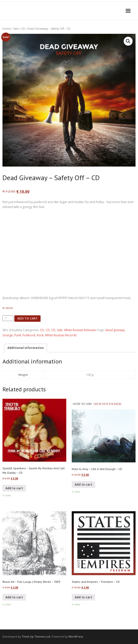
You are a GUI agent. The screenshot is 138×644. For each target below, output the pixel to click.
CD (23, 28)
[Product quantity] (8, 318)
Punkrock (29, 335)
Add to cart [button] (14, 488)
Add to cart (27, 318)
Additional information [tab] (26, 348)
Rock (40, 335)
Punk (18, 335)
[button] (128, 41)
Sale (16, 28)
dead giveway (115, 330)
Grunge (8, 335)
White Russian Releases (80, 330)
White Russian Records (61, 335)
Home (7, 28)
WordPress (76, 636)
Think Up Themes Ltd (36, 636)
